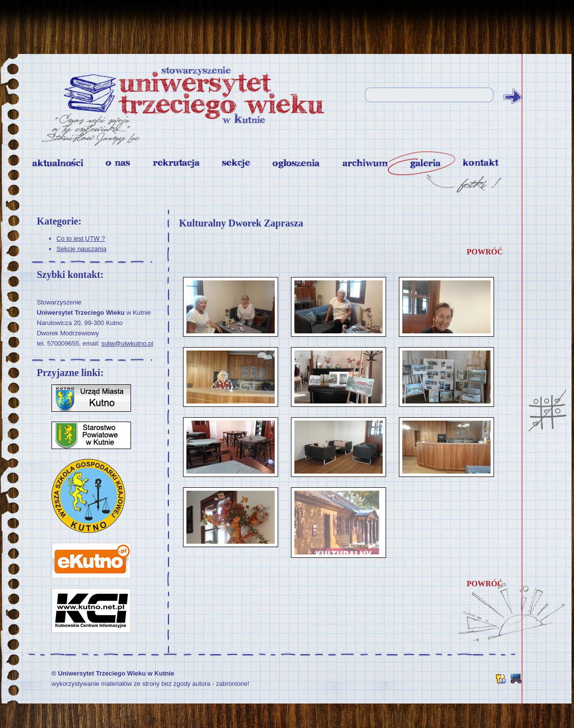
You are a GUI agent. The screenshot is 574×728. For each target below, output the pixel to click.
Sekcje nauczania (81, 249)
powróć (485, 252)
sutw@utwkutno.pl (128, 343)
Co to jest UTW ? (81, 238)
